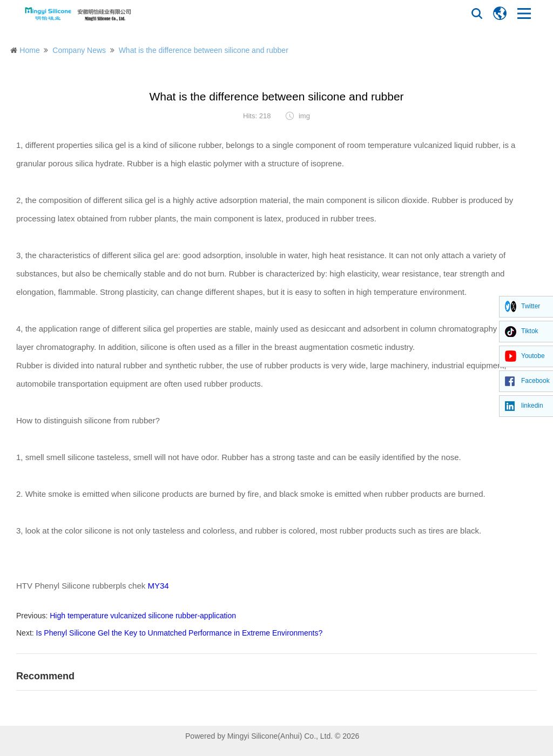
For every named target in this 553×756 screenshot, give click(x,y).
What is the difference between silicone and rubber (204, 50)
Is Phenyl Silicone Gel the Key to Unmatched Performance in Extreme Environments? (180, 633)
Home (29, 50)
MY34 (158, 586)
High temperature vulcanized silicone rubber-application (143, 616)
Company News (79, 50)
